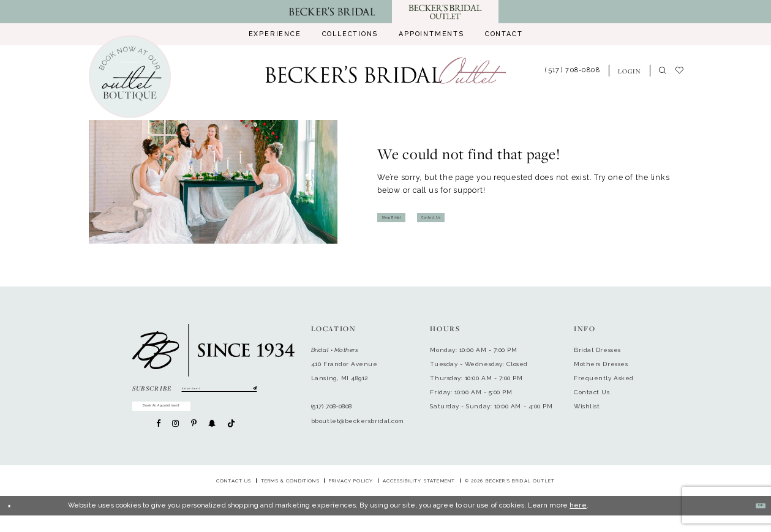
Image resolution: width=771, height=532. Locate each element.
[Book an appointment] (130, 77)
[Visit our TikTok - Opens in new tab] (231, 440)
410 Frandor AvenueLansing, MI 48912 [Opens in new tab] (344, 371)
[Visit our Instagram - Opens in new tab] (175, 440)
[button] (629, 71)
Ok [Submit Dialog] (756, 522)
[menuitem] (275, 34)
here (578, 522)
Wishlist (587, 406)
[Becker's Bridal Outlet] (385, 70)
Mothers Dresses (601, 364)
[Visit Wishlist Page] (684, 71)
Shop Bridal (408, 217)
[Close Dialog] (14, 523)
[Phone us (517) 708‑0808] (573, 71)
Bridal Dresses (597, 350)
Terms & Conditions (290, 497)
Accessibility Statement (419, 497)
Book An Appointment (197, 417)
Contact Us (479, 217)
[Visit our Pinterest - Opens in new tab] (194, 440)
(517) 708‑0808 (332, 406)
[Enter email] (219, 392)
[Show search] (662, 71)
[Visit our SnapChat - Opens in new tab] (212, 440)
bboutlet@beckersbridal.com (358, 421)
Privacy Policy (351, 497)
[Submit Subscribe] (252, 392)
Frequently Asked (604, 378)
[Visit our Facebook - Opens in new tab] (158, 440)
